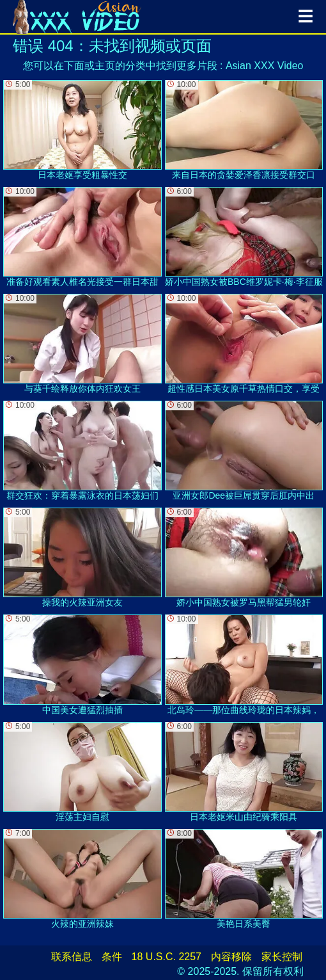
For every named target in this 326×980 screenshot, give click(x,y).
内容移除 (231, 957)
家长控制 (282, 957)
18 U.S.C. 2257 (167, 957)
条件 (112, 957)
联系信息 (72, 957)
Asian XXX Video (265, 66)
